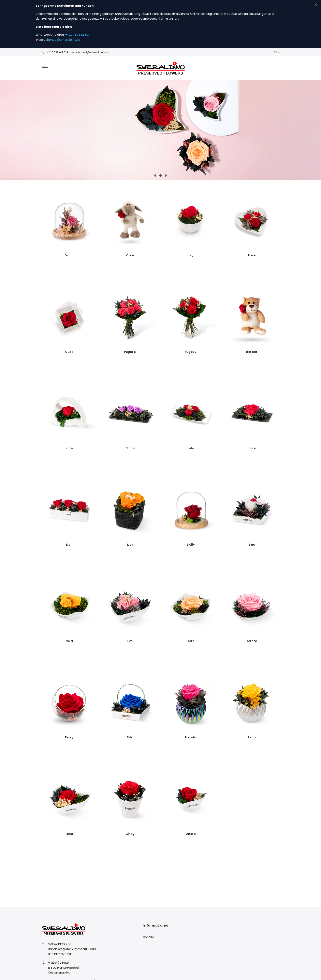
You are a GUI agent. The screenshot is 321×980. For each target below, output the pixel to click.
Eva (130, 641)
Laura (252, 448)
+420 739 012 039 (55, 52)
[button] (276, 52)
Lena (69, 834)
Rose (252, 255)
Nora (69, 448)
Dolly (191, 545)
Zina (252, 545)
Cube (69, 352)
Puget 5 (130, 352)
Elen (69, 545)
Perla (252, 737)
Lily (191, 255)
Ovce (130, 255)
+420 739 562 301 (77, 35)
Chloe (130, 448)
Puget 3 (191, 352)
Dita (130, 737)
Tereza (252, 641)
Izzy (130, 545)
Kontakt (149, 937)
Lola (191, 448)
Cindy (130, 834)
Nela (69, 641)
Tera (191, 641)
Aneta (191, 834)
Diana (69, 255)
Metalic (191, 737)
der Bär (252, 352)
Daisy (69, 737)
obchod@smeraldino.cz (63, 40)
